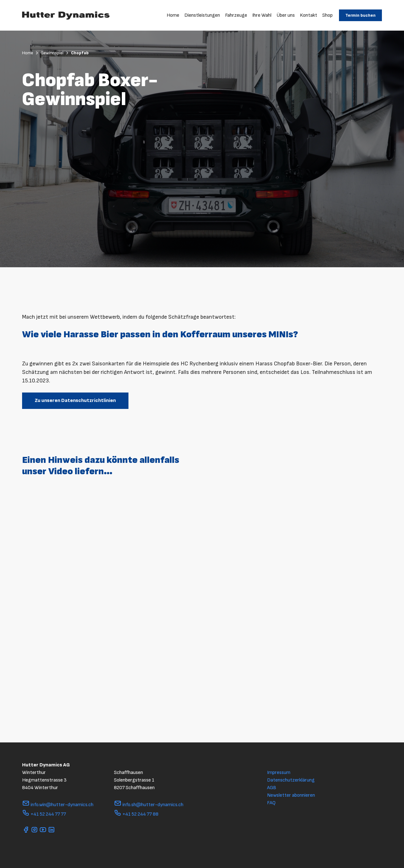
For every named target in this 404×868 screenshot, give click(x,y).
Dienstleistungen (202, 15)
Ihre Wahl (262, 15)
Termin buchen (360, 15)
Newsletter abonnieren (291, 795)
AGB (272, 788)
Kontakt (309, 15)
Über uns (286, 15)
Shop (327, 15)
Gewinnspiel (55, 53)
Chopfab (80, 53)
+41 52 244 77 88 (136, 814)
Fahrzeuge (236, 15)
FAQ (271, 803)
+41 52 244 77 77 (44, 814)
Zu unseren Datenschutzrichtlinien (75, 401)
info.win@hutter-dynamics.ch (58, 805)
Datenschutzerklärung (291, 780)
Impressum (279, 773)
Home (173, 15)
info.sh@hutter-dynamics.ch (149, 805)
